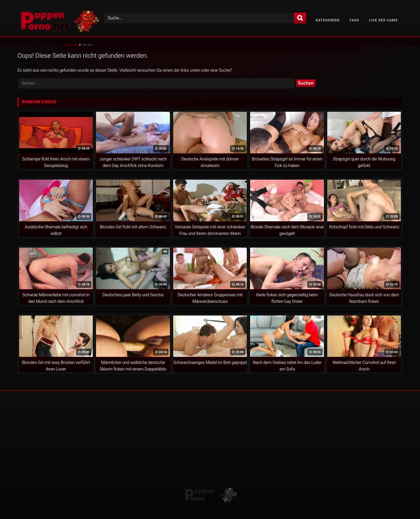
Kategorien (327, 20)
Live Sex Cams (383, 20)
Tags (354, 20)
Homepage (72, 45)
